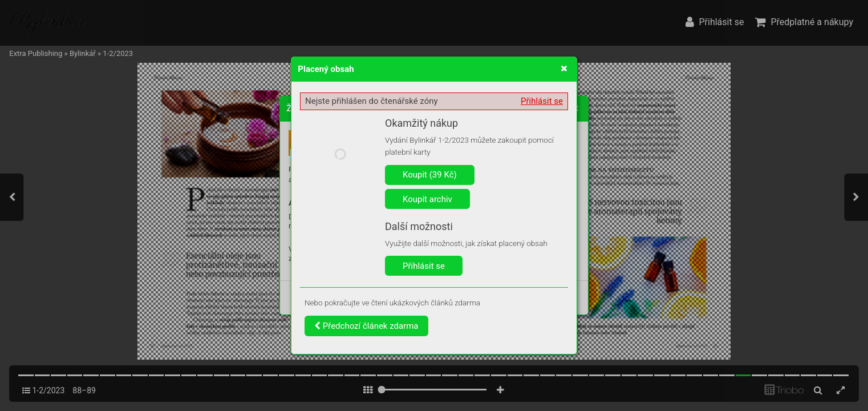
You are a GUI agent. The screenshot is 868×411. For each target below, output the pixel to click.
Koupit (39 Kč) (430, 175)
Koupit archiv (427, 199)
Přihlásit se (542, 101)
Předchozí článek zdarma (366, 326)
